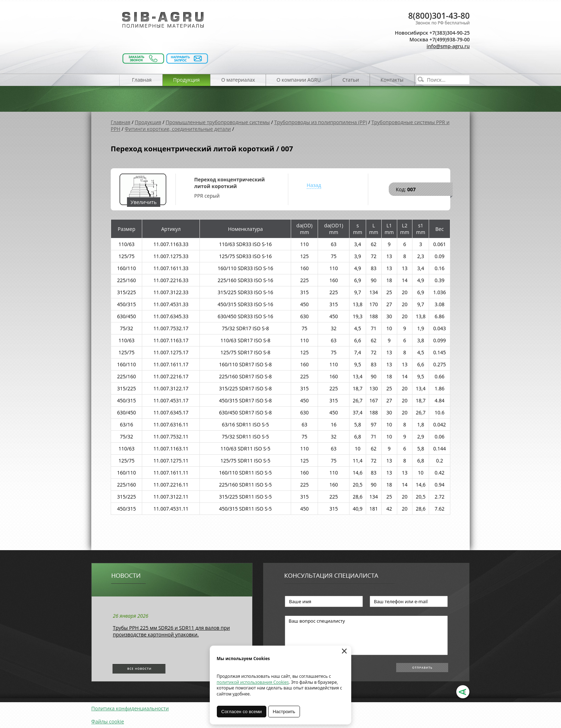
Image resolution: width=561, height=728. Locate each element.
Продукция (187, 80)
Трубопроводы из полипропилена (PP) (320, 122)
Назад (314, 185)
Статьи (351, 80)
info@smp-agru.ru (448, 46)
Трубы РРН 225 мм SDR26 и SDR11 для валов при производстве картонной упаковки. (171, 631)
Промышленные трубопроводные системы (218, 122)
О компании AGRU (299, 80)
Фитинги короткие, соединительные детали (178, 129)
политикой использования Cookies (253, 682)
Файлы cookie (108, 721)
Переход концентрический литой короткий (229, 183)
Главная (142, 80)
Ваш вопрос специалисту (366, 635)
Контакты (392, 80)
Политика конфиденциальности (130, 708)
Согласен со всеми (242, 712)
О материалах (238, 80)
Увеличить (144, 202)
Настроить (284, 712)
